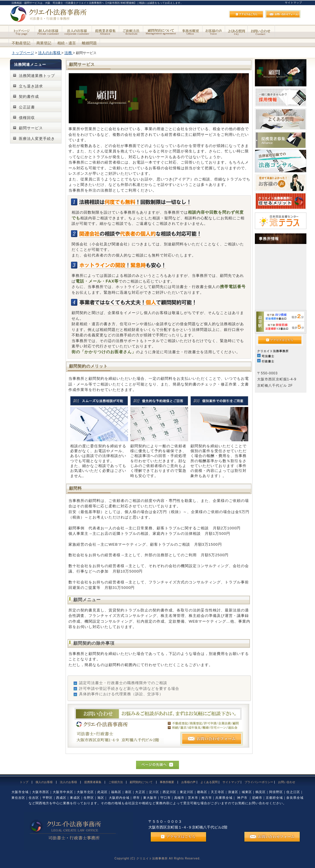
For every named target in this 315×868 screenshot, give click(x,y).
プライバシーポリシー (259, 782)
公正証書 (27, 107)
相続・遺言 (67, 43)
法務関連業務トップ (37, 76)
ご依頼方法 (116, 782)
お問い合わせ (287, 782)
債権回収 (27, 118)
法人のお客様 (68, 782)
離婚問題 (89, 43)
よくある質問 (209, 782)
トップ (24, 782)
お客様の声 (188, 782)
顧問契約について (141, 782)
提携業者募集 (93, 782)
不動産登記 (21, 43)
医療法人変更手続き (37, 139)
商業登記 (44, 43)
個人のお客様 (44, 782)
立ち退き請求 (31, 86)
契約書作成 (29, 97)
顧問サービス (31, 128)
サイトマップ (294, 3)
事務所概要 (167, 782)
